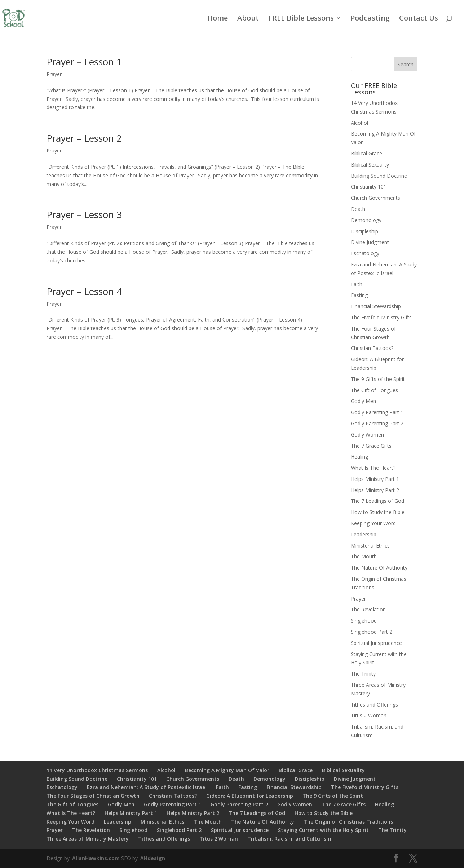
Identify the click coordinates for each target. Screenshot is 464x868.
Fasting (359, 295)
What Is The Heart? (373, 468)
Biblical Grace (366, 153)
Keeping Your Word (373, 523)
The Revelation (368, 609)
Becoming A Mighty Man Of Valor (227, 770)
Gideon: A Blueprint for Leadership (250, 796)
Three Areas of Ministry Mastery (88, 839)
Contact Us (419, 19)
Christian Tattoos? (372, 348)
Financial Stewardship (376, 306)
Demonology (366, 220)
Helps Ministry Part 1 (375, 479)
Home (218, 19)
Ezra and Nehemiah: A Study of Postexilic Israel (147, 787)
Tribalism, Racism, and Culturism (289, 839)
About (248, 19)
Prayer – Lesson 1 (84, 62)
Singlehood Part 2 (372, 632)
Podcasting (370, 19)
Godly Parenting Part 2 (377, 423)
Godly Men (363, 401)
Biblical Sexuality (370, 165)
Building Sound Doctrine (379, 176)
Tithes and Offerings (374, 705)
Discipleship (364, 231)
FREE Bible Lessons (301, 19)
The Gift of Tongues (374, 390)
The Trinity (363, 674)
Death (358, 209)
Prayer (54, 74)
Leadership (364, 534)
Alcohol (359, 123)
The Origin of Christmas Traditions (348, 822)
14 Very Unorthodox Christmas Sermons (97, 770)
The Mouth (364, 556)
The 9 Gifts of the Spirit (378, 379)
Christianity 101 (369, 187)
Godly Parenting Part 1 (377, 412)
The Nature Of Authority (379, 568)
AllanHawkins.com (96, 858)
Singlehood (364, 621)
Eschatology (365, 253)
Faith (357, 284)
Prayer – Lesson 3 (84, 214)
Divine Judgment (370, 242)
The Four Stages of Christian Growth (93, 796)
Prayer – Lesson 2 (84, 138)
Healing (359, 457)
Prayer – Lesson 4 (84, 291)
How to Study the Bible (378, 512)
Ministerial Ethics (370, 546)
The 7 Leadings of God (377, 501)
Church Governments (375, 198)
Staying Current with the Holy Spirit (323, 830)
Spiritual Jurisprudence (376, 643)
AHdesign (153, 858)
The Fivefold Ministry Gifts (381, 317)
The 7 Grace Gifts (371, 446)
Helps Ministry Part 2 (375, 490)
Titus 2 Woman (369, 715)
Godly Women (367, 435)
